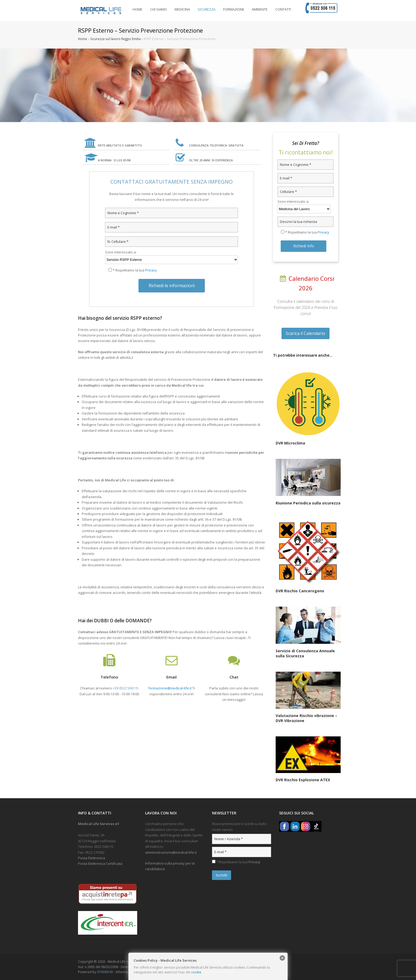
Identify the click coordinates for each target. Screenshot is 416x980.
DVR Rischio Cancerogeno (300, 591)
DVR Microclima (290, 443)
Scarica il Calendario (305, 333)
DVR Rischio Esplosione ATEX (303, 780)
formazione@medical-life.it (170, 688)
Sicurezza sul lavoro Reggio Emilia (115, 39)
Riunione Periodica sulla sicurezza (308, 503)
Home (83, 39)
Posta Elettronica (92, 858)
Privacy (151, 270)
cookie (196, 972)
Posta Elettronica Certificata (100, 864)
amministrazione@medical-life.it (171, 852)
